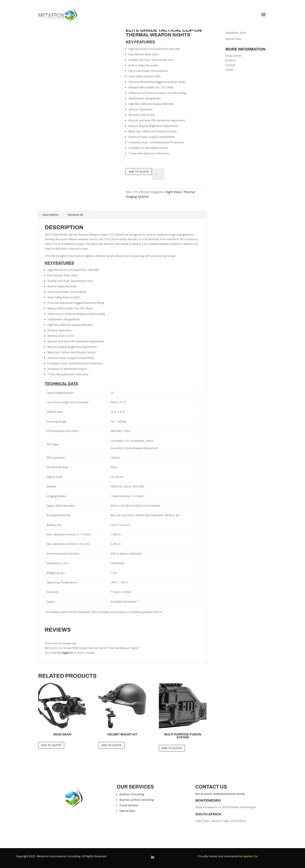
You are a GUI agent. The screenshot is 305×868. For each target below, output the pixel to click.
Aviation (231, 60)
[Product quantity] (158, 174)
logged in (67, 653)
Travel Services (129, 805)
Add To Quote (139, 171)
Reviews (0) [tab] (76, 215)
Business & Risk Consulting (137, 800)
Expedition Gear (236, 33)
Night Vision (174, 192)
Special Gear (234, 39)
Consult (230, 65)
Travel (229, 70)
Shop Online (233, 56)
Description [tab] (51, 215)
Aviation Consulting (132, 794)
